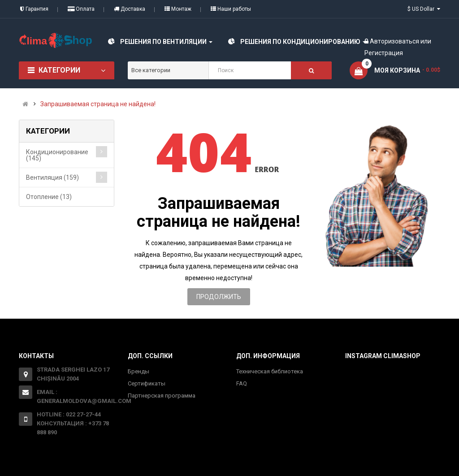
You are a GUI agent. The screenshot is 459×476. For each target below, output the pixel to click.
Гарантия (34, 9)
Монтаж (178, 9)
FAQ (242, 383)
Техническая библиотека (270, 371)
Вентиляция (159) (52, 177)
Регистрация (384, 53)
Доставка (130, 9)
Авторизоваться (394, 41)
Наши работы (231, 9)
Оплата (81, 9)
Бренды (139, 371)
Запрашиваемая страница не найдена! (98, 104)
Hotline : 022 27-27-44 (69, 414)
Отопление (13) (49, 197)
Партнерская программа (162, 396)
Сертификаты (147, 383)
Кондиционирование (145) (57, 155)
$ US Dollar (424, 9)
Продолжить (219, 297)
